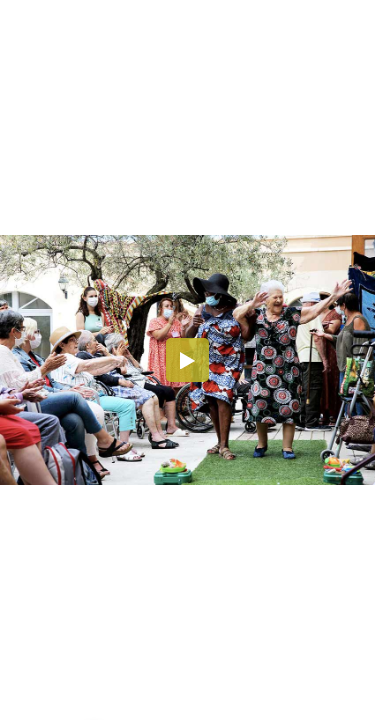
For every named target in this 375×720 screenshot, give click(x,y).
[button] (188, 360)
